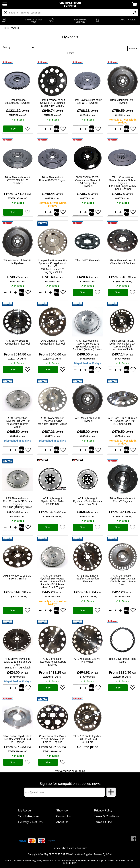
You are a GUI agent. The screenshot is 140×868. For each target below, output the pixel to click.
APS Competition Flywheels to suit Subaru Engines (53, 662)
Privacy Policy (103, 810)
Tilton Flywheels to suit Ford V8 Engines (122, 500)
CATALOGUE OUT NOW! (34, 21)
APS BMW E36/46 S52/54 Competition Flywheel (88, 579)
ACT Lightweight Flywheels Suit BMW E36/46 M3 (52, 501)
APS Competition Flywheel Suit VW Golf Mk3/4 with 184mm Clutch (17, 422)
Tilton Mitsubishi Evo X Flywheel (122, 101)
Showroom (63, 810)
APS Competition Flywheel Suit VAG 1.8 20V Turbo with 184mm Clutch (122, 580)
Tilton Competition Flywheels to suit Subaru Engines (123, 183)
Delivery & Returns (30, 822)
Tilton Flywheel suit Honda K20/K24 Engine (52, 179)
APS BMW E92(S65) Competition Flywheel (17, 342)
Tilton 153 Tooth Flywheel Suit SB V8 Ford (88, 739)
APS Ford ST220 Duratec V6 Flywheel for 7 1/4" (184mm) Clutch (123, 421)
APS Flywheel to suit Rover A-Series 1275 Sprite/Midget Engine (87, 345)
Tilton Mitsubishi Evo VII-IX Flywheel (17, 262)
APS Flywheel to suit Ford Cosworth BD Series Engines (17, 503)
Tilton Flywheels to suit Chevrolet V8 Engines (122, 262)
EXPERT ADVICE (128, 20)
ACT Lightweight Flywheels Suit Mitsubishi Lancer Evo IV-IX (87, 501)
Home (5, 28)
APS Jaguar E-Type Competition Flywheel (52, 342)
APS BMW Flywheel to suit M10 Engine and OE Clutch (17, 663)
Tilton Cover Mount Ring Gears (122, 660)
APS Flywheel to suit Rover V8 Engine (52, 421)
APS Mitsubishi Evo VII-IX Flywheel (87, 660)
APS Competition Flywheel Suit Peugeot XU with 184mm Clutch (52, 581)
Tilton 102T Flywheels (87, 260)
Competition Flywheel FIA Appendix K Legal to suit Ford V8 (52, 266)
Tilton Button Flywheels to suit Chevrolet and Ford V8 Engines (17, 739)
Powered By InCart (103, 854)
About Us (62, 822)
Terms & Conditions (107, 816)
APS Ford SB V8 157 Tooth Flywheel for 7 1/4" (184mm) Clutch (122, 345)
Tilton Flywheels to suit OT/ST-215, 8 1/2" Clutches (17, 180)
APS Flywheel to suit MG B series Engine (18, 577)
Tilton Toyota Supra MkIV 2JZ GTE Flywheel (87, 101)
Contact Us (63, 816)
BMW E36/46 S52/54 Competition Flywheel (87, 182)
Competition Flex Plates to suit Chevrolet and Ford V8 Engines (53, 739)
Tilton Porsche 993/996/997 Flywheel (18, 101)
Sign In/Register (29, 816)
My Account (26, 810)
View (13, 129)
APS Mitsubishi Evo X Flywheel (87, 419)
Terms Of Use (103, 822)
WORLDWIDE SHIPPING (81, 21)
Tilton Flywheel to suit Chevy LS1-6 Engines (52, 103)
